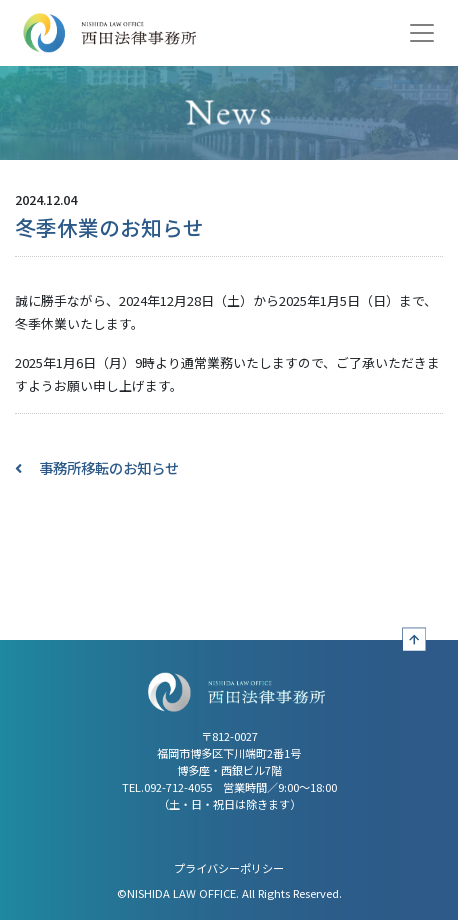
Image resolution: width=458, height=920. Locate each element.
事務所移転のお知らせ (109, 467)
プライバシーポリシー (229, 868)
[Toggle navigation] (422, 33)
